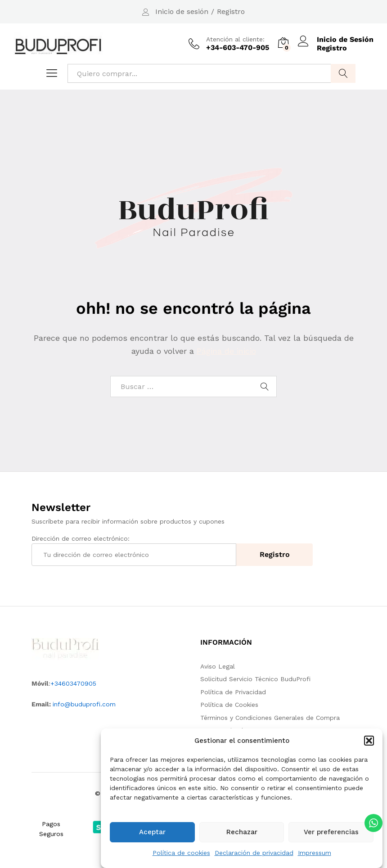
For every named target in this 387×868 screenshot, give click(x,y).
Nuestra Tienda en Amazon (241, 730)
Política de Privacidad (233, 692)
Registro (231, 12)
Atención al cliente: (235, 39)
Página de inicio (226, 351)
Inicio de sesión (182, 12)
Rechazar (242, 834)
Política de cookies (181, 855)
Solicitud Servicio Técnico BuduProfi (255, 679)
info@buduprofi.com (84, 704)
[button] (369, 743)
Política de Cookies (229, 705)
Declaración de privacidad (254, 855)
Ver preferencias (331, 834)
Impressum (315, 855)
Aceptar (152, 834)
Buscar (343, 73)
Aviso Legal (218, 666)
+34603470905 (73, 683)
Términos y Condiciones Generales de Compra (270, 718)
